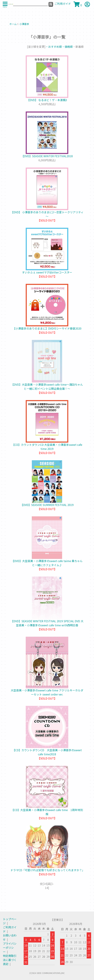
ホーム (13, 24)
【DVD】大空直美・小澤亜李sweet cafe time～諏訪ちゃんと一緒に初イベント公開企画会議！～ (47, 386)
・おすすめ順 (54, 47)
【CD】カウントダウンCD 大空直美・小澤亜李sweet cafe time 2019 (47, 447)
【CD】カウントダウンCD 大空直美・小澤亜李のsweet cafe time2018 (47, 752)
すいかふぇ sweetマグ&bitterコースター (47, 272)
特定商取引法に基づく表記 (10, 960)
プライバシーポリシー (10, 948)
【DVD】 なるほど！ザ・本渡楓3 (47, 100)
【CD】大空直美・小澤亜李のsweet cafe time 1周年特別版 (47, 812)
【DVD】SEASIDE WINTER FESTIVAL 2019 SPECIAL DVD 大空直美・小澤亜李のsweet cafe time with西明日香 (47, 623)
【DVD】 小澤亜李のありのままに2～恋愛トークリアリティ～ (47, 214)
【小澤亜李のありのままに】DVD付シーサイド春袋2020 (47, 328)
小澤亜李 (24, 24)
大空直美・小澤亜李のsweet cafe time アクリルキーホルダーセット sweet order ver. (47, 692)
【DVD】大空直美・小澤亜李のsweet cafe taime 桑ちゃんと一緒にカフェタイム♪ (47, 563)
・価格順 (67, 47)
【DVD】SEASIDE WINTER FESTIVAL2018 (47, 156)
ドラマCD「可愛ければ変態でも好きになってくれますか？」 (48, 870)
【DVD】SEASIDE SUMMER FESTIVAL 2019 (47, 505)
